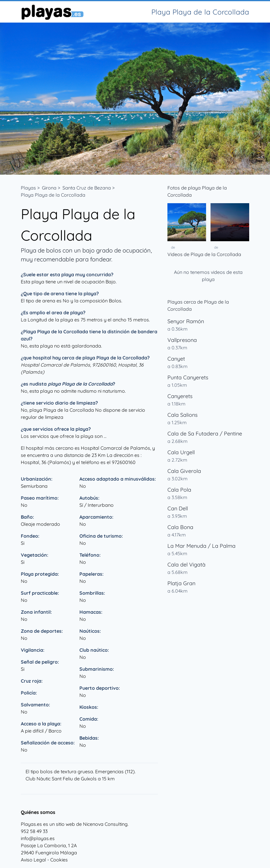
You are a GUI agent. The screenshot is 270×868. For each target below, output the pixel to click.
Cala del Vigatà (186, 565)
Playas (28, 188)
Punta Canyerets (188, 377)
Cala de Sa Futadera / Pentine (205, 434)
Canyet (176, 359)
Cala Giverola (184, 471)
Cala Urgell (181, 452)
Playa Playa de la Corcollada (53, 195)
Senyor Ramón (186, 321)
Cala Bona (180, 527)
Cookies (59, 860)
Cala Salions (182, 415)
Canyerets (180, 396)
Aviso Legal (33, 860)
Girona (49, 188)
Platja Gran (181, 583)
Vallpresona (182, 340)
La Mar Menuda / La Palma (201, 546)
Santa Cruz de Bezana (87, 188)
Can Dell (178, 508)
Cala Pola (179, 490)
